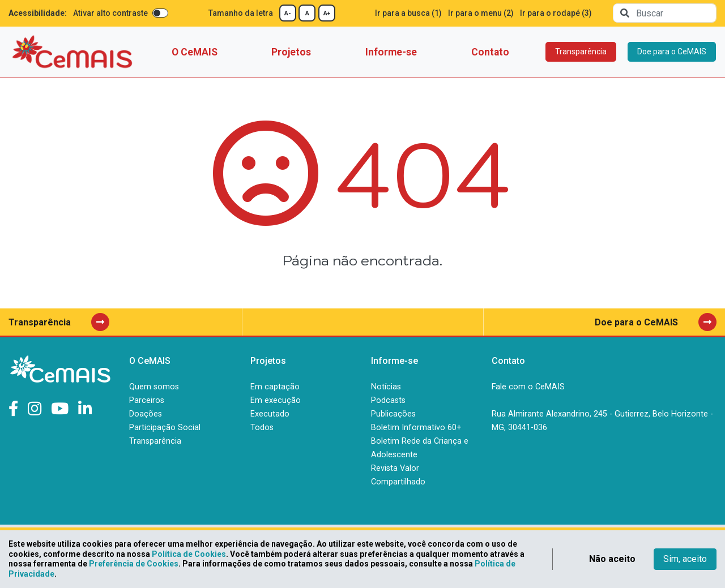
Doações (146, 414)
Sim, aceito (685, 559)
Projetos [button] (291, 52)
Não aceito (612, 559)
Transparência (581, 51)
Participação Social (165, 428)
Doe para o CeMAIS (672, 51)
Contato (490, 52)
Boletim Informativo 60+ (416, 428)
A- (288, 13)
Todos (262, 428)
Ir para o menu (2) (481, 13)
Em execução (276, 400)
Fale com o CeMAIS (528, 387)
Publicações (393, 414)
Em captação (275, 387)
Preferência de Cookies (134, 564)
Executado (270, 414)
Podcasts (388, 400)
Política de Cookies (189, 554)
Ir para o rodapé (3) (556, 13)
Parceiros (147, 400)
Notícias (386, 387)
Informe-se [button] (391, 52)
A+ (327, 13)
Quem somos (154, 387)
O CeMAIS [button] (195, 52)
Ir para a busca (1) (408, 13)
